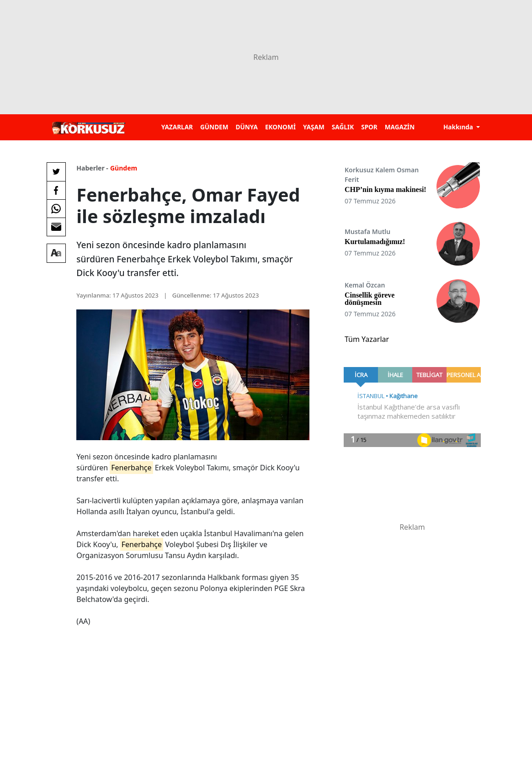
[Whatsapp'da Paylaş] (56, 208)
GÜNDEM (214, 127)
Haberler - (92, 168)
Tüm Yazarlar (367, 339)
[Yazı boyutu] (56, 253)
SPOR (369, 127)
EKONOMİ (280, 127)
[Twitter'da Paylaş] (56, 172)
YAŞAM (314, 127)
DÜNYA (247, 127)
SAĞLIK (343, 127)
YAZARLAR (177, 127)
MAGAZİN (400, 127)
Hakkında (459, 127)
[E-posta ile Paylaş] (56, 227)
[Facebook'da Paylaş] (56, 190)
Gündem (124, 168)
